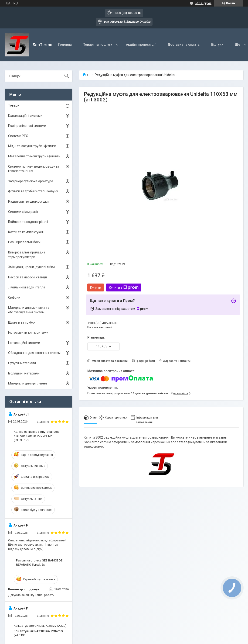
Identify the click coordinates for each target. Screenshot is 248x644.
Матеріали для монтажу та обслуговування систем (29, 310)
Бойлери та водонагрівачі (28, 222)
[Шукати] (67, 76)
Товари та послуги (98, 45)
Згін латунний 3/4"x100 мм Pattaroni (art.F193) (38, 633)
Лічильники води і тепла (27, 287)
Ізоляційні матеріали (24, 373)
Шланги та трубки (22, 322)
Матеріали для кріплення (27, 383)
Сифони (14, 298)
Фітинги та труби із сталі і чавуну (33, 191)
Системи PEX (18, 136)
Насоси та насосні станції (27, 277)
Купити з (124, 287)
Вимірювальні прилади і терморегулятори (27, 255)
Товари (14, 105)
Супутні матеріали (22, 363)
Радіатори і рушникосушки (28, 201)
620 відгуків (203, 3)
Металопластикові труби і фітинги (34, 156)
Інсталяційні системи (24, 343)
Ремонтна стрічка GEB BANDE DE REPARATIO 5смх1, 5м (39, 563)
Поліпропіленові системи (27, 126)
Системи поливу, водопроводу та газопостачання (34, 169)
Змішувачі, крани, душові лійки (31, 267)
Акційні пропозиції (141, 45)
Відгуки (217, 45)
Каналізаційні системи (25, 116)
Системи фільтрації (23, 212)
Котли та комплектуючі (26, 232)
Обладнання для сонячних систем (34, 353)
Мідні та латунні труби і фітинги (32, 146)
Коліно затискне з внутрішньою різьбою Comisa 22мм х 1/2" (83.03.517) (37, 436)
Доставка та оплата (183, 45)
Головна (65, 45)
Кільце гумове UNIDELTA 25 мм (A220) (40, 626)
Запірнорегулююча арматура (31, 181)
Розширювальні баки (24, 242)
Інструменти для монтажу (28, 332)
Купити (96, 287)
